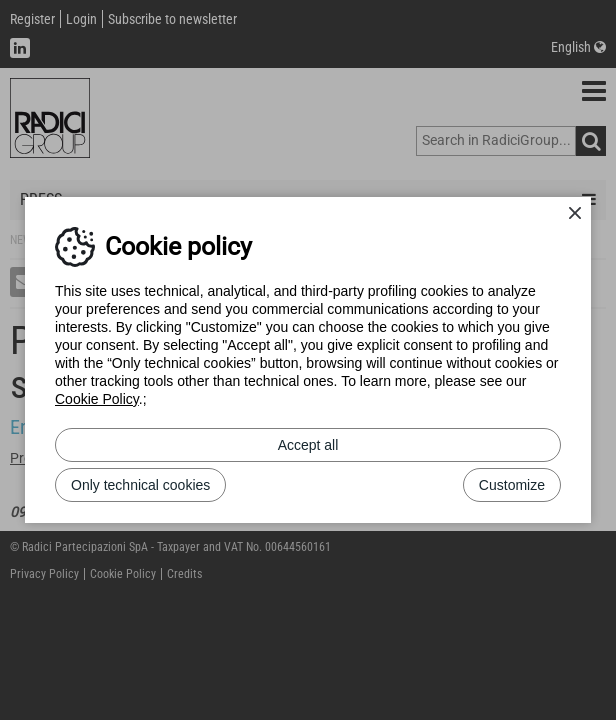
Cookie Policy (97, 399)
